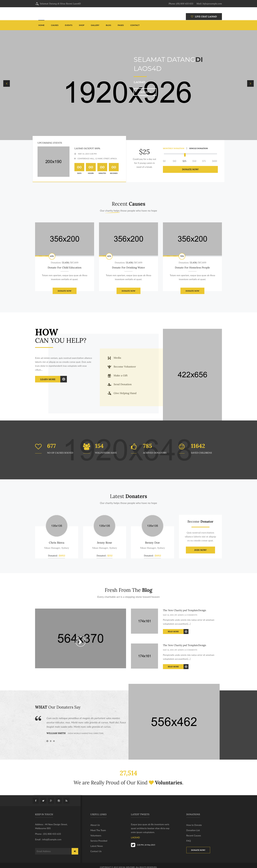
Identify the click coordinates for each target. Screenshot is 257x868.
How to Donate (194, 825)
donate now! (190, 169)
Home (41, 25)
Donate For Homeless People (192, 267)
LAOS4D (145, 92)
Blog (109, 25)
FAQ (189, 841)
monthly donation (174, 148)
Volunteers (96, 835)
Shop (82, 25)
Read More (178, 632)
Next (250, 83)
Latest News (97, 846)
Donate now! (198, 850)
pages (121, 25)
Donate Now (64, 291)
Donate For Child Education (65, 267)
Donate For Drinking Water (128, 267)
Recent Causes (194, 835)
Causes (55, 25)
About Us (95, 825)
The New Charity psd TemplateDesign (184, 610)
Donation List (193, 830)
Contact (135, 25)
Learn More (54, 379)
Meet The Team (98, 830)
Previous (7, 83)
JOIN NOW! (200, 550)
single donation (199, 148)
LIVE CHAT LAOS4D (204, 17)
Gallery (95, 25)
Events (69, 25)
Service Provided (99, 841)
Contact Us (96, 851)
